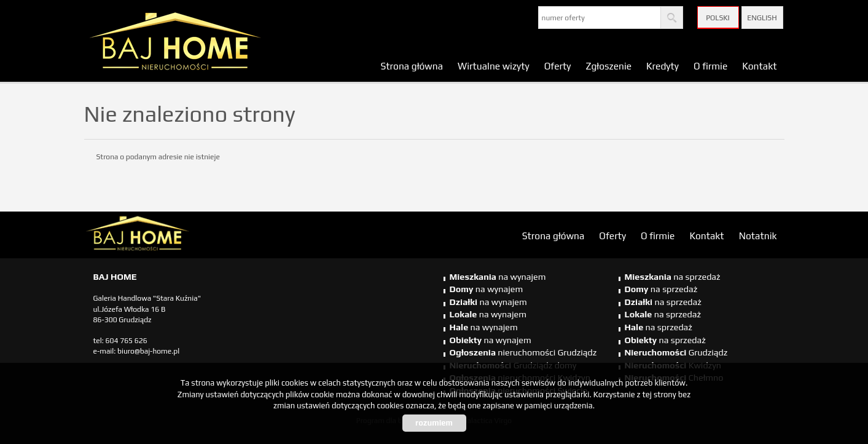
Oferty (558, 66)
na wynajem (498, 277)
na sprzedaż (673, 277)
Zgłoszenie (608, 66)
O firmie (710, 66)
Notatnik (758, 236)
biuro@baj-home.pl (148, 351)
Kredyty (663, 66)
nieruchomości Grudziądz (523, 352)
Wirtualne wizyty (494, 66)
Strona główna (412, 66)
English (762, 18)
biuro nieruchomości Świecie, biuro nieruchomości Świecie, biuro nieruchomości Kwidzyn (179, 236)
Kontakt (759, 66)
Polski (718, 18)
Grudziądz (676, 352)
